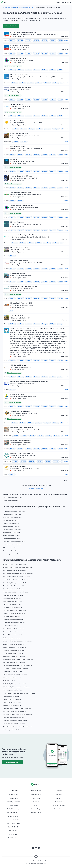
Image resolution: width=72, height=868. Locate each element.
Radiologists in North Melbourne (12, 705)
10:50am (45, 70)
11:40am (47, 243)
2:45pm (12, 201)
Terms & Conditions (59, 805)
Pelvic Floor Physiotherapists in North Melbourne (17, 687)
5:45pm (45, 188)
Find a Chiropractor (13, 809)
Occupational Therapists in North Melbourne (15, 669)
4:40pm (61, 298)
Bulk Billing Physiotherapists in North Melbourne (16, 577)
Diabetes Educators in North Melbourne (14, 635)
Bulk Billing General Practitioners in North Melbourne (18, 574)
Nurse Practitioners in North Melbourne (14, 663)
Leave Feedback (13, 838)
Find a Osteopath (13, 820)
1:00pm (61, 155)
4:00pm (28, 188)
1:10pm (53, 269)
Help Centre (13, 834)
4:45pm (24, 142)
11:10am (48, 462)
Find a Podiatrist (13, 805)
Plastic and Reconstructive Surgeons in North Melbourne (19, 693)
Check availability (36, 311)
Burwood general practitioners (11, 533)
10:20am (28, 70)
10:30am (36, 116)
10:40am (36, 70)
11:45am (61, 41)
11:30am (53, 41)
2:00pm (45, 99)
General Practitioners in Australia (11, 7)
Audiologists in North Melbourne (12, 598)
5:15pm (36, 188)
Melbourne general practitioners (12, 554)
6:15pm (53, 188)
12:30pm (53, 53)
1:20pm (40, 129)
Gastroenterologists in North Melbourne (14, 650)
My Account (13, 831)
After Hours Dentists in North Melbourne (14, 565)
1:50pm (56, 129)
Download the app (12, 762)
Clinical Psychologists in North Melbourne (14, 610)
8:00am (12, 116)
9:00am (15, 83)
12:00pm (36, 53)
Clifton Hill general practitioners (12, 530)
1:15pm (45, 360)
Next (65, 480)
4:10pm (45, 298)
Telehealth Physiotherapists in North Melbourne (16, 583)
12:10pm (28, 269)
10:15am (20, 41)
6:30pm (61, 188)
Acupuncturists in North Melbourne (13, 595)
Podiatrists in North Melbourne (12, 696)
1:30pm (48, 129)
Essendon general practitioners (11, 523)
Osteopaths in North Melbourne (12, 678)
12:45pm (61, 53)
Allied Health (36, 798)
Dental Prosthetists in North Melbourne (14, 623)
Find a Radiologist (13, 827)
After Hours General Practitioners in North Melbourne (18, 568)
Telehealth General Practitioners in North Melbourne (17, 580)
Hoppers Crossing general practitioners (14, 511)
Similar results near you (36, 488)
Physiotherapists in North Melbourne (13, 690)
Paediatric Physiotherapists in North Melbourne (16, 684)
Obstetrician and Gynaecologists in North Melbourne (18, 666)
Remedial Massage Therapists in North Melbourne (17, 708)
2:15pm (53, 282)
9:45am (53, 155)
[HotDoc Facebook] (33, 848)
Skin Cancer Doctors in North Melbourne (14, 712)
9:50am (20, 70)
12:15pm (45, 53)
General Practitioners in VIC (27, 7)
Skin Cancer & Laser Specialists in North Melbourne (17, 715)
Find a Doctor (13, 795)
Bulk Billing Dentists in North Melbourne (14, 571)
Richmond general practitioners (12, 536)
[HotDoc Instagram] (39, 848)
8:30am (12, 406)
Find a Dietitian (13, 816)
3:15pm (61, 99)
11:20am (53, 70)
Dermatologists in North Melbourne (13, 632)
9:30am (20, 230)
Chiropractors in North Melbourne (12, 607)
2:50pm (36, 298)
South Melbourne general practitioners (14, 542)
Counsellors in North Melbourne (12, 617)
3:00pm (61, 282)
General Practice (36, 795)
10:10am (55, 83)
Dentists (36, 802)
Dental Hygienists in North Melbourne (14, 620)
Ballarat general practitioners (11, 548)
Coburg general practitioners (11, 520)
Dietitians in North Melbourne (11, 638)
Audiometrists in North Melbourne (12, 601)
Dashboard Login (36, 809)
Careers (59, 798)
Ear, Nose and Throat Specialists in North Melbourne (18, 641)
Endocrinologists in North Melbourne (13, 644)
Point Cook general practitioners (12, 514)
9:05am (36, 155)
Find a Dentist (13, 798)
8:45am (24, 436)
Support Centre (36, 813)
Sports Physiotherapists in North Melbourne (15, 721)
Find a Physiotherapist (13, 802)
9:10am (12, 70)
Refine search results (11, 26)
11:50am (61, 70)
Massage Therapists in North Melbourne (14, 656)
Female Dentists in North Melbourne (13, 589)
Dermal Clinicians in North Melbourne (13, 629)
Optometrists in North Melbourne (12, 672)
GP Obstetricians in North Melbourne (13, 653)
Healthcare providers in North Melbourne (14, 730)
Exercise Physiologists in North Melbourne (15, 647)
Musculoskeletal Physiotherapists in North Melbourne (18, 659)
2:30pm (53, 99)
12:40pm (32, 129)
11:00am (36, 41)
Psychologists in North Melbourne (12, 702)
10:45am (28, 41)
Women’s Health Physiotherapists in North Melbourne (18, 727)
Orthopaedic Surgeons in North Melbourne (15, 675)
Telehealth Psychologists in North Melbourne (15, 586)
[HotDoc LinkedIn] (36, 848)
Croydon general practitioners (11, 539)
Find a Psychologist (13, 813)
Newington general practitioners (12, 545)
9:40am (39, 83)
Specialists (36, 805)
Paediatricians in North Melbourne (12, 681)
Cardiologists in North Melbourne (12, 604)
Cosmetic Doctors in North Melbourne (14, 614)
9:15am (12, 41)
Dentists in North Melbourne (11, 626)
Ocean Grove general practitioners (12, 517)
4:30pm (53, 298)
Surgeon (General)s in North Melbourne (14, 724)
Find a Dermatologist (13, 823)
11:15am (45, 41)
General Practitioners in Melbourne (13, 498)
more (66, 41)
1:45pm (61, 360)
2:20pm (20, 298)
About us (59, 795)
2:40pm (28, 298)
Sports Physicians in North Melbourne (13, 718)
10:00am (15, 129)
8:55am (20, 155)
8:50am (12, 155)
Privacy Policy (59, 809)
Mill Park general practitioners (11, 526)
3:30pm (20, 188)
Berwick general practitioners (11, 551)
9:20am (31, 83)
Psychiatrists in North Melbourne (12, 699)
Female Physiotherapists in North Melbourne (15, 592)
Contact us (59, 802)
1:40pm (12, 298)
